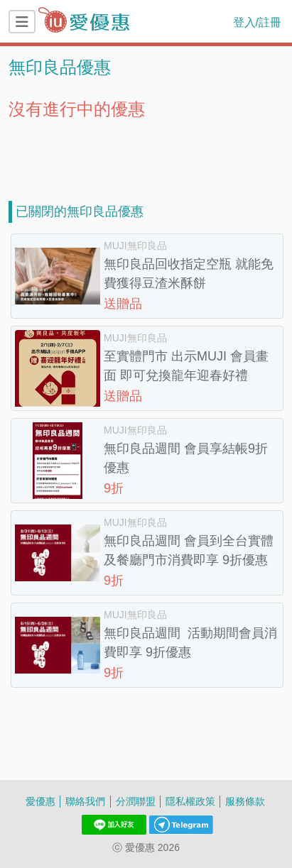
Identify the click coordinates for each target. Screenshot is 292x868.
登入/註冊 (257, 22)
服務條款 (245, 801)
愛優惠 (40, 801)
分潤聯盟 (136, 801)
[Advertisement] (146, 155)
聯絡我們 (85, 801)
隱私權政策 (190, 801)
